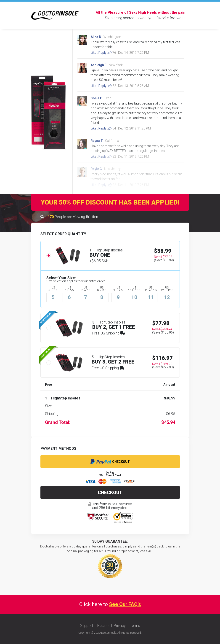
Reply (102, 53)
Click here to (110, 604)
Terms (135, 626)
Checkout (110, 462)
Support (87, 626)
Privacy (120, 626)
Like (94, 53)
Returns (103, 626)
